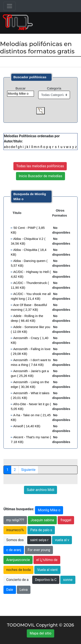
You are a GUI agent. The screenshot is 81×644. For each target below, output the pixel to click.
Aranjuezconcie (18, 560)
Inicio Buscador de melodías (40, 176)
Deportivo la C (46, 580)
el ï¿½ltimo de (47, 560)
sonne (68, 580)
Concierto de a (17, 580)
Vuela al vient (47, 570)
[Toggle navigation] (10, 6)
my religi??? (15, 520)
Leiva (24, 590)
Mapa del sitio (40, 633)
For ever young (39, 550)
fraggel (66, 520)
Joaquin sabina (42, 520)
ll (32, 147)
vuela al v (62, 540)
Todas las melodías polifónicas (40, 166)
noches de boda (18, 570)
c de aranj (14, 550)
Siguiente (28, 470)
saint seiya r (39, 540)
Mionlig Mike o (49, 510)
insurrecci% (15, 530)
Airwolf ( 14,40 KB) (26, 426)
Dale (10, 590)
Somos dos (15, 540)
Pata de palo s (41, 530)
